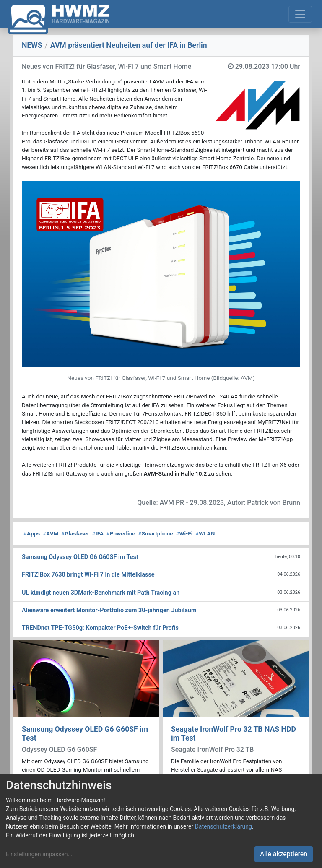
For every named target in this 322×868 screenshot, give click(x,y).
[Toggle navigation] (300, 14)
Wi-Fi (184, 533)
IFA (98, 533)
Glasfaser (75, 533)
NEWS (32, 45)
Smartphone (155, 533)
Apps (32, 533)
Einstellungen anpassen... (39, 854)
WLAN (205, 533)
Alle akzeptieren (284, 854)
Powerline (121, 533)
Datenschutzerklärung (223, 826)
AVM (51, 533)
